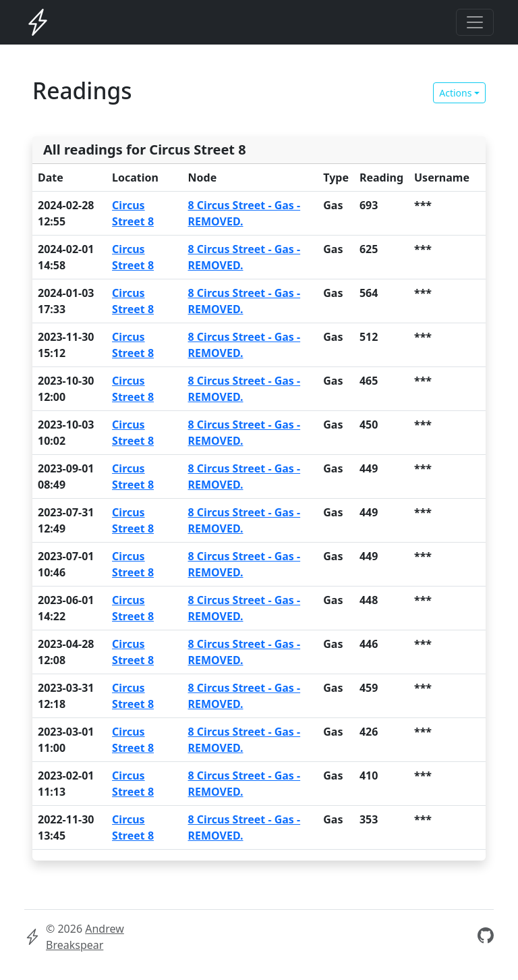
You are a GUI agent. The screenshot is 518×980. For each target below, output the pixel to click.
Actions (455, 93)
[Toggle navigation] (475, 22)
